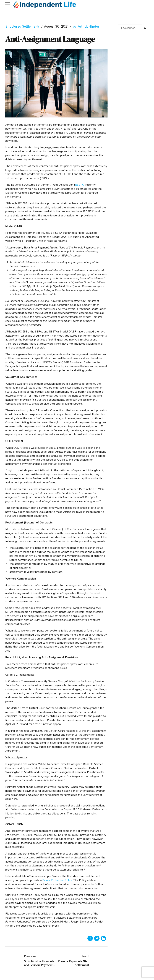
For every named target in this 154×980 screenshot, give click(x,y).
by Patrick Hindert (87, 27)
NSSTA (79, 185)
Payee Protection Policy (57, 880)
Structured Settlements (23, 27)
